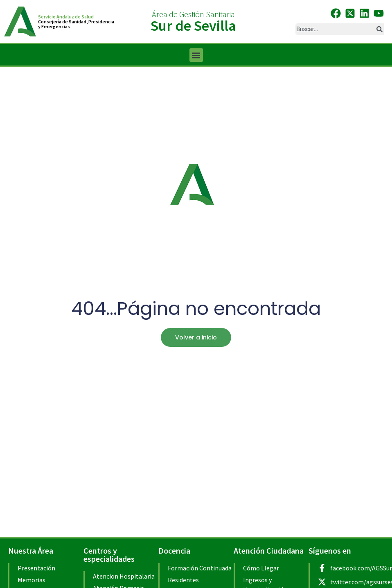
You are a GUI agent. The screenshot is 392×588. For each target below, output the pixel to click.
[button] (196, 55)
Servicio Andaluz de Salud (66, 17)
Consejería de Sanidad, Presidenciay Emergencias (76, 24)
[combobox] (335, 29)
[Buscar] (379, 29)
